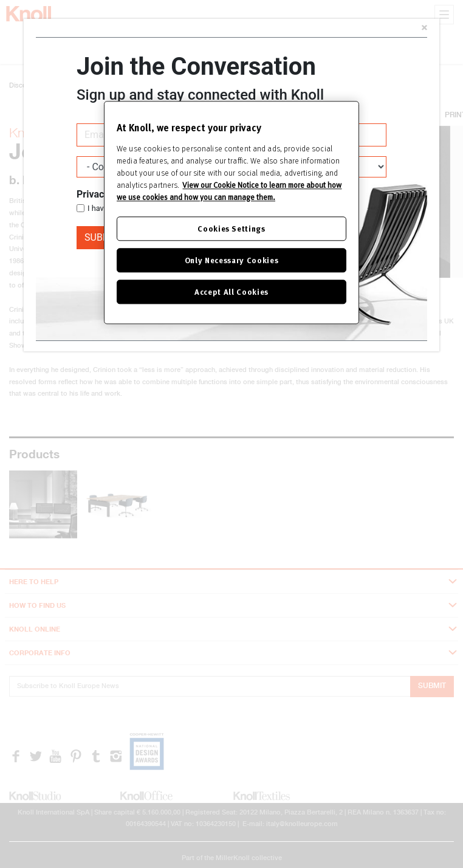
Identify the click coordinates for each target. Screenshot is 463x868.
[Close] (424, 29)
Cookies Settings (231, 228)
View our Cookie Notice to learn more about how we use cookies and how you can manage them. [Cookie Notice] (229, 191)
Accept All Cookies (231, 291)
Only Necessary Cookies (231, 260)
